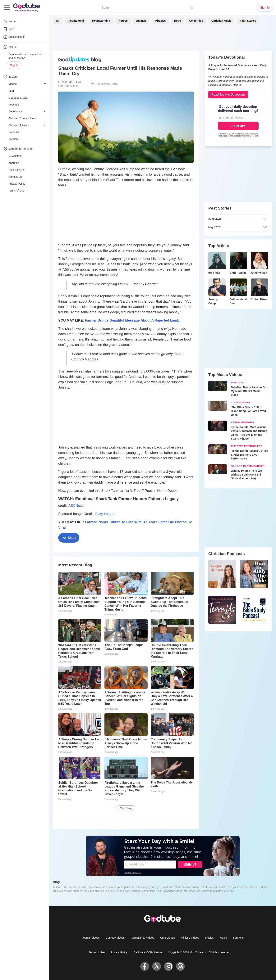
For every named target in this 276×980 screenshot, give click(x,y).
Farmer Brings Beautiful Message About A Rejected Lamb (132, 320)
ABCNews (76, 506)
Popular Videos (91, 938)
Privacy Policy (119, 952)
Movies (209, 938)
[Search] (192, 8)
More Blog (126, 808)
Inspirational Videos (142, 938)
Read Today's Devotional (228, 95)
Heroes (123, 21)
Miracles (160, 21)
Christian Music (221, 21)
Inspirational (76, 21)
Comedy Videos (115, 938)
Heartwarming (101, 21)
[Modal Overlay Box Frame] (238, 121)
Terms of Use (97, 952)
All (58, 21)
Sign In (14, 65)
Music (223, 938)
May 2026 (238, 227)
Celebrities (196, 21)
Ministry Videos (190, 938)
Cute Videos (168, 938)
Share (69, 538)
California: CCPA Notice (148, 952)
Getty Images (105, 514)
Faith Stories (248, 21)
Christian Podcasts (227, 554)
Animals (141, 21)
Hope (177, 21)
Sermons (238, 938)
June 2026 (238, 219)
